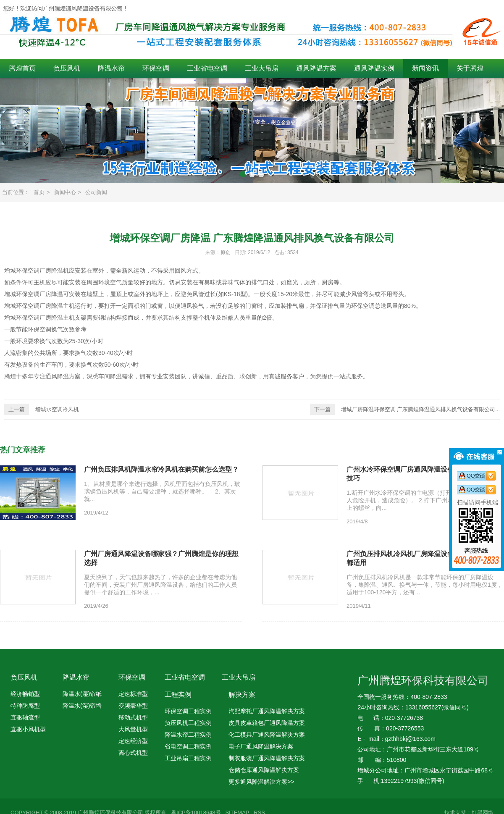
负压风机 (67, 68)
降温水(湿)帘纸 (82, 694)
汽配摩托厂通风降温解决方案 (267, 711)
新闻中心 (65, 192)
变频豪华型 (133, 706)
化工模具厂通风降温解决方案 (267, 735)
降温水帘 (111, 68)
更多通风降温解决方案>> (261, 782)
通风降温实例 (374, 68)
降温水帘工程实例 (188, 735)
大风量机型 (133, 729)
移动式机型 (133, 717)
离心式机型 (133, 753)
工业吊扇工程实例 (188, 758)
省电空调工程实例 (188, 746)
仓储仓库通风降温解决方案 (264, 770)
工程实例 (178, 695)
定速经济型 (133, 741)
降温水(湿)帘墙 (82, 706)
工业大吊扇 (262, 68)
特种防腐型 (25, 706)
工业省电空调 (207, 68)
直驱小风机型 (28, 729)
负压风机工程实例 (188, 723)
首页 (39, 192)
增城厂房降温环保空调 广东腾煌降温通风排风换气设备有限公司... (405, 409)
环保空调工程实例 (188, 711)
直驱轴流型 (25, 717)
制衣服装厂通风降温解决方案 (267, 758)
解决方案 (242, 695)
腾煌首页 (22, 68)
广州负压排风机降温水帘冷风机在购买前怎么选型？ (161, 469)
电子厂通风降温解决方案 (261, 746)
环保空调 (156, 68)
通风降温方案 (316, 68)
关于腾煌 (470, 68)
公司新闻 (96, 192)
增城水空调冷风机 (42, 409)
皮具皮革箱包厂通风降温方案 (267, 723)
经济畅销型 (25, 694)
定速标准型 (133, 694)
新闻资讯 (425, 68)
